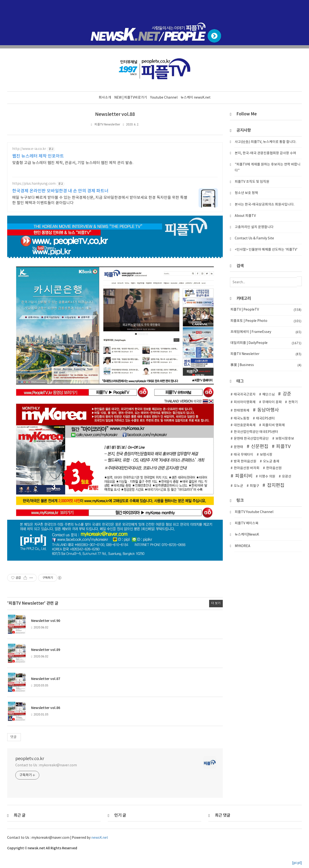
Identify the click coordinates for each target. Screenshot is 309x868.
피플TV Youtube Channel (254, 512)
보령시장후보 (285, 439)
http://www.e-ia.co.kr (29, 149)
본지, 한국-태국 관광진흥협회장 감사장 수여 (265, 153)
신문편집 (260, 447)
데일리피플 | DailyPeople (266, 343)
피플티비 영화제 (274, 425)
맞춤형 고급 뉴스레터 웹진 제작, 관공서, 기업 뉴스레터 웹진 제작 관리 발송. (73, 163)
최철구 (255, 486)
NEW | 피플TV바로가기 (131, 98)
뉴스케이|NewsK (247, 535)
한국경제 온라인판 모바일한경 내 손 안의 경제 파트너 (60, 191)
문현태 (238, 447)
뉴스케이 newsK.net (196, 98)
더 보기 (216, 603)
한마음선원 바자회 (247, 468)
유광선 (287, 477)
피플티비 (244, 476)
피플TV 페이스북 (247, 523)
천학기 (293, 402)
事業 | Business (266, 365)
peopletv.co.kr (30, 759)
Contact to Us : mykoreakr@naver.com (46, 765)
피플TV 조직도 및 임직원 (252, 182)
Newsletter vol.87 (46, 679)
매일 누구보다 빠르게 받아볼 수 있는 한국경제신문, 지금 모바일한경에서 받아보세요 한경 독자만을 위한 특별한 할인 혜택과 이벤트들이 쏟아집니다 (100, 200)
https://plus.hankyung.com (34, 184)
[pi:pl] (297, 863)
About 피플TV (245, 216)
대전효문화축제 (245, 425)
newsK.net (100, 838)
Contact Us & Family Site (254, 238)
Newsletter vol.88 (115, 114)
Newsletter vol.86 (46, 708)
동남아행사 (268, 410)
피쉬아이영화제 (245, 402)
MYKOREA (243, 546)
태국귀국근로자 (245, 395)
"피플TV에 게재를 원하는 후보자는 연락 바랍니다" (268, 168)
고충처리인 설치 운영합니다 (254, 227)
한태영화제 (242, 411)
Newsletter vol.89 (46, 650)
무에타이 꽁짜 (272, 402)
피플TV (283, 447)
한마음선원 (274, 468)
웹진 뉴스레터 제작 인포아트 (38, 156)
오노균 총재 (271, 461)
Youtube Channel (164, 98)
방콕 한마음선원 (245, 461)
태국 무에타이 (243, 455)
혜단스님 (269, 395)
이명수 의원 (267, 477)
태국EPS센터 (265, 419)
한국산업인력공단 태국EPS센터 (256, 432)
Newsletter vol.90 (46, 621)
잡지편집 (276, 485)
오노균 (238, 486)
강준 (287, 394)
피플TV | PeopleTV (266, 310)
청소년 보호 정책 (246, 193)
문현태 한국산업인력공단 (251, 439)
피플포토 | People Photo (266, 321)
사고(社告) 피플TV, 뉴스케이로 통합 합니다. (266, 142)
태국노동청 (242, 419)
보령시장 (266, 455)
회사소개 (105, 98)
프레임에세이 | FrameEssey (266, 332)
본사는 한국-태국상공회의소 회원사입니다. (265, 205)
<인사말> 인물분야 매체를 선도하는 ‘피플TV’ (266, 250)
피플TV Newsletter (107, 125)
